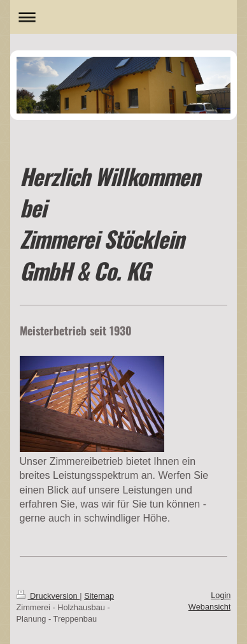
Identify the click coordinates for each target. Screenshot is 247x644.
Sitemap (99, 596)
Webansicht (210, 607)
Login (221, 595)
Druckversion (48, 596)
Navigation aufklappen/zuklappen (124, 17)
